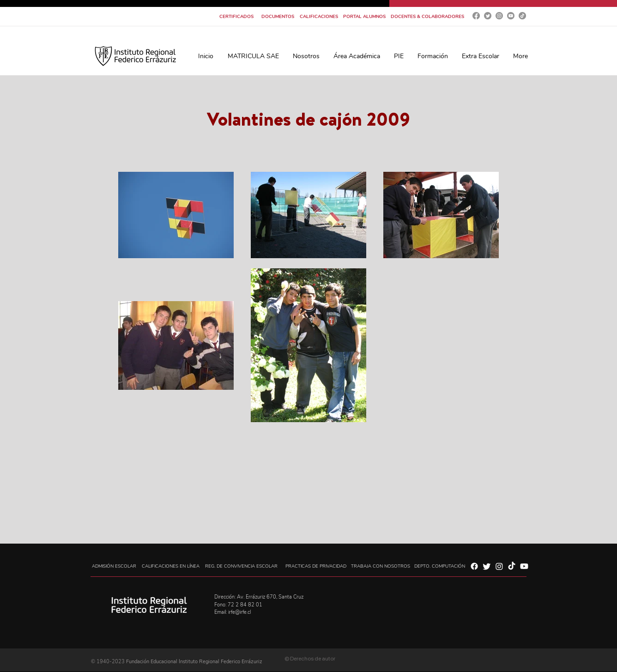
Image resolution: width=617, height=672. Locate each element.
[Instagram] (499, 16)
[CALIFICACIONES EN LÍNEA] (171, 566)
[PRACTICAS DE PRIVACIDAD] (316, 566)
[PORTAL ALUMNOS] (364, 17)
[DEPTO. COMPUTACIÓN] (440, 566)
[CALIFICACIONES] (319, 17)
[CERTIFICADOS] (236, 17)
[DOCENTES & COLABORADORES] (427, 17)
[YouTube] (511, 16)
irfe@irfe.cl (239, 612)
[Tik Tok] (522, 16)
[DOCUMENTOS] (278, 17)
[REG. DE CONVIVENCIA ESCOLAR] (241, 566)
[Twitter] (488, 16)
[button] (306, 56)
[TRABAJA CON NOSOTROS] (381, 566)
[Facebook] (476, 16)
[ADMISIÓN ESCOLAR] (114, 566)
